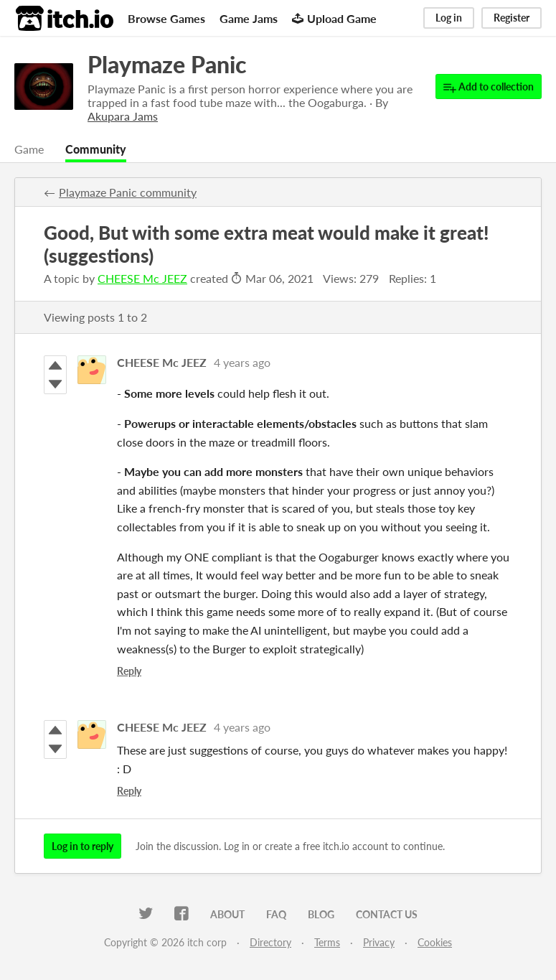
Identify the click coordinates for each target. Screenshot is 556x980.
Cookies (435, 942)
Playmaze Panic (167, 64)
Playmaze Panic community (128, 192)
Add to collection (489, 87)
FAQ (276, 914)
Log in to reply (83, 846)
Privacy (379, 942)
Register (512, 18)
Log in (449, 18)
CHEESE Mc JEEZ (142, 278)
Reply (129, 671)
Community (96, 149)
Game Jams (249, 18)
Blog (321, 914)
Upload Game (334, 18)
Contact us (387, 914)
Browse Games (166, 18)
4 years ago (242, 362)
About (227, 914)
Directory (270, 942)
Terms (327, 942)
